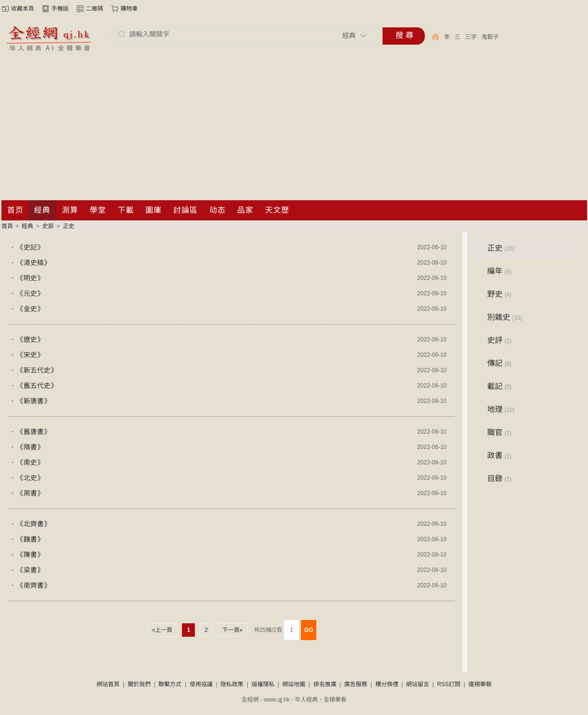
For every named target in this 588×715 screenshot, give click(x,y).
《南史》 (30, 462)
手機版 (60, 9)
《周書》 (30, 493)
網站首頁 (108, 684)
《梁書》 (30, 570)
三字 (471, 37)
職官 (499, 432)
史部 (48, 226)
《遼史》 (30, 339)
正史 (69, 226)
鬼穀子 (490, 37)
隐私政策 (232, 684)
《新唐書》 (34, 401)
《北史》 (30, 478)
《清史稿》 (34, 263)
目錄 (499, 479)
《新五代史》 (37, 370)
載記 (499, 386)
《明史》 (30, 278)
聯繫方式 (170, 684)
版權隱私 (263, 684)
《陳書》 (30, 555)
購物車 (129, 9)
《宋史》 (30, 355)
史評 (499, 340)
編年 (499, 271)
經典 (27, 226)
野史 (499, 294)
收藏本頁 (23, 9)
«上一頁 (162, 630)
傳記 (499, 363)
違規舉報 (480, 684)
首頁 (7, 226)
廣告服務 (356, 684)
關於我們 (139, 684)
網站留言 (418, 684)
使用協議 (201, 684)
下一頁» (232, 630)
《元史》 (30, 293)
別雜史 (505, 317)
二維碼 (95, 9)
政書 (499, 455)
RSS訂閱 (449, 684)
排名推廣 (325, 684)
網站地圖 (294, 684)
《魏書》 (30, 539)
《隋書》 (30, 447)
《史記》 (30, 247)
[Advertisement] (294, 128)
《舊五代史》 (37, 386)
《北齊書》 (34, 524)
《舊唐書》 (34, 432)
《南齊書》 (34, 585)
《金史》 (30, 309)
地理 (501, 409)
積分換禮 (387, 684)
